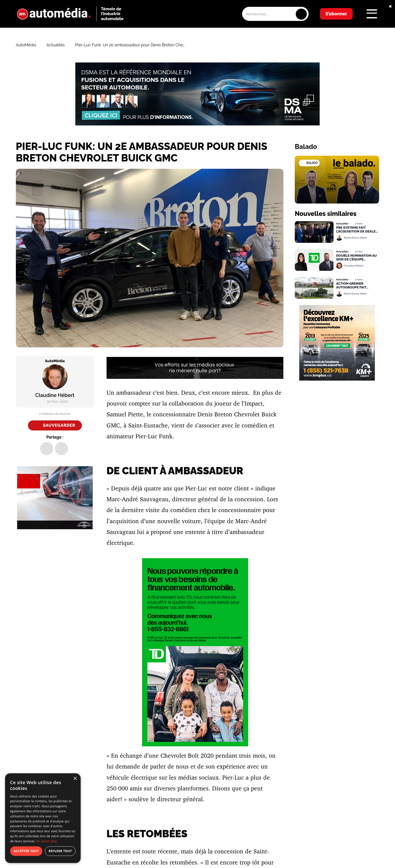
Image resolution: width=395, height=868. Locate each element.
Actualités (56, 45)
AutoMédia (26, 45)
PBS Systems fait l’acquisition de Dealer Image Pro (357, 230)
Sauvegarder (59, 425)
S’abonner (336, 14)
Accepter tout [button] (26, 851)
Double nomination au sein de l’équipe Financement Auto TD (356, 258)
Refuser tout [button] (60, 851)
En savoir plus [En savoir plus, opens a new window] (47, 841)
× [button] (75, 779)
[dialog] (43, 818)
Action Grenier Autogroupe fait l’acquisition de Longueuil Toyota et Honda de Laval (355, 286)
